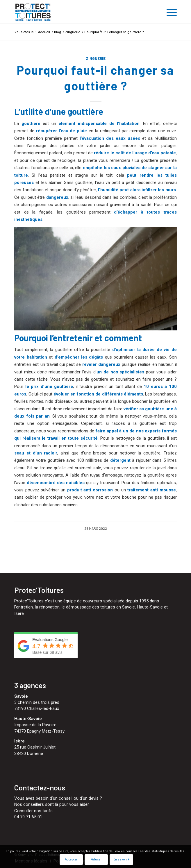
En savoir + (122, 859)
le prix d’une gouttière (49, 386)
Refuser (96, 859)
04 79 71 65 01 (28, 817)
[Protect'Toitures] (79, 12)
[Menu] (169, 12)
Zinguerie (96, 58)
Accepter (71, 859)
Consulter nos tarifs (33, 811)
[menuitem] (169, 12)
